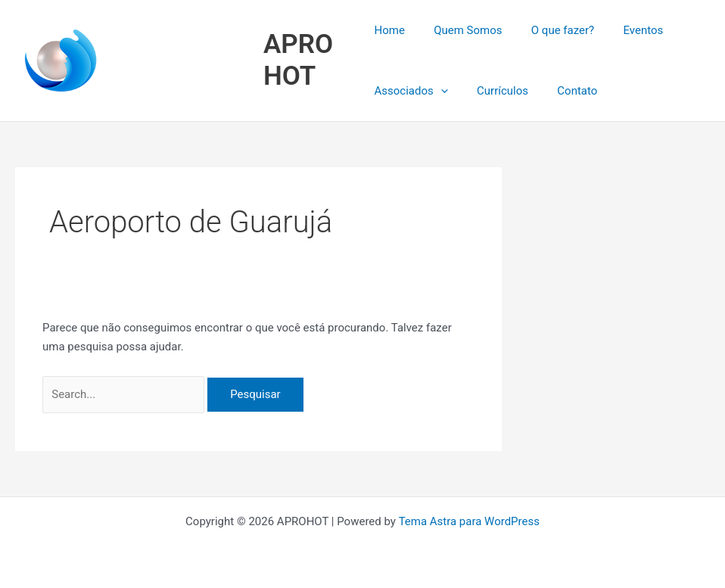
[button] (441, 91)
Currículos (496, 91)
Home (389, 30)
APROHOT (300, 60)
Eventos (625, 30)
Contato (565, 91)
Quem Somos (462, 30)
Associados (411, 91)
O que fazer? (550, 30)
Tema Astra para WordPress (468, 521)
